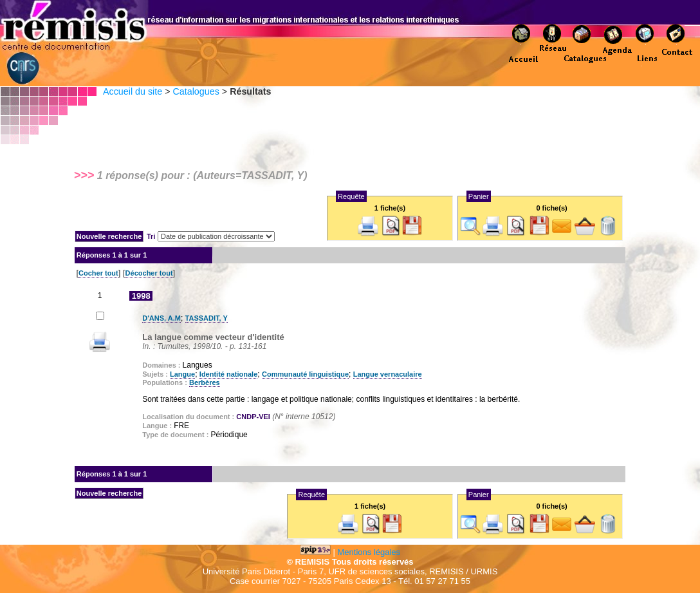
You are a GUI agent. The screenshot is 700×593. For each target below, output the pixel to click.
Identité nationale (228, 374)
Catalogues (196, 91)
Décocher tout (149, 273)
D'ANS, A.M (161, 318)
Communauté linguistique (305, 374)
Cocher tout (98, 273)
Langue (182, 374)
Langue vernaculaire (388, 374)
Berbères (205, 382)
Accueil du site (133, 91)
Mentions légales (369, 552)
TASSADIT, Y (207, 318)
